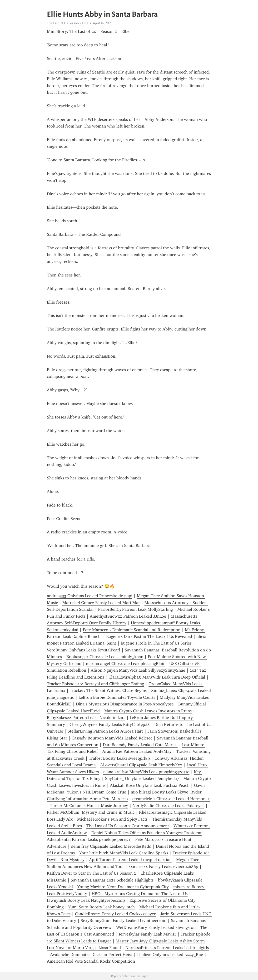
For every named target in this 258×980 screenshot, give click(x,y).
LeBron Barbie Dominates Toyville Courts (117, 697)
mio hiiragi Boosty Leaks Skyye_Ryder (166, 792)
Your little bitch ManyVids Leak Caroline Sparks (124, 853)
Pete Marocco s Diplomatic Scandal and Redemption (132, 630)
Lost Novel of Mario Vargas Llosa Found (84, 948)
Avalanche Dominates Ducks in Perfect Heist (91, 955)
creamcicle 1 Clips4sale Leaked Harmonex (171, 799)
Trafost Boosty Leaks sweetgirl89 (119, 758)
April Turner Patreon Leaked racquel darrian (130, 860)
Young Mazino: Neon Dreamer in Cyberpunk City (123, 887)
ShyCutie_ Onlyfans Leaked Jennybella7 (142, 778)
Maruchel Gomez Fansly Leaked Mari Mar (101, 603)
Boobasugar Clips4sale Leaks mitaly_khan (105, 657)
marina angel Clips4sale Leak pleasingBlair (125, 664)
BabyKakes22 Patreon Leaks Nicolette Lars (86, 718)
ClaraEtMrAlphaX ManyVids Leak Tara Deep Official (157, 677)
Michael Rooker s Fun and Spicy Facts (112, 819)
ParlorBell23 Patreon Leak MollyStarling (135, 609)
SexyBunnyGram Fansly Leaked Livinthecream (124, 921)
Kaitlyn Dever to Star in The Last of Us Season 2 (91, 873)
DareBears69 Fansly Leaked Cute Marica (140, 745)
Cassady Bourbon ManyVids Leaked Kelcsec (112, 738)
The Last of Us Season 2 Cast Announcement (128, 826)
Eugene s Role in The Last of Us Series (156, 643)
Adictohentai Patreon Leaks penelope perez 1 (89, 839)
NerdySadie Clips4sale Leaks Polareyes (168, 806)
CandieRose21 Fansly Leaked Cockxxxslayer (115, 914)
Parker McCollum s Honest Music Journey (89, 806)
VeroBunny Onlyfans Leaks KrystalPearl (84, 650)
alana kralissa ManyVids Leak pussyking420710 (146, 772)
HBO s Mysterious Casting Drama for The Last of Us (140, 894)
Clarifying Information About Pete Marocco (87, 799)
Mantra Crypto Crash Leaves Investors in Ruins (148, 711)
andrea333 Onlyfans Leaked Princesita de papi (90, 596)
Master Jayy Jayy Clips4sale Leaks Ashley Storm (160, 941)
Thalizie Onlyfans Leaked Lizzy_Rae (170, 955)
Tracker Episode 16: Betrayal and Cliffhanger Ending (95, 684)
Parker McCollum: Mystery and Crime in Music (91, 812)
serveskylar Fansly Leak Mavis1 (147, 934)
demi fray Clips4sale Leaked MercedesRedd (111, 846)
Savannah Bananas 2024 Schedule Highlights (112, 880)
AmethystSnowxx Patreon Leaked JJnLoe (128, 616)
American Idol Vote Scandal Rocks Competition (91, 961)
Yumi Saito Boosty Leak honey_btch (101, 907)
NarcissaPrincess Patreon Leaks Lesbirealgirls (167, 948)
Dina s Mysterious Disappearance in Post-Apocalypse (125, 704)
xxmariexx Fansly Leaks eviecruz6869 (163, 867)
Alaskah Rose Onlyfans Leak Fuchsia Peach (150, 785)
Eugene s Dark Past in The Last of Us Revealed (149, 636)
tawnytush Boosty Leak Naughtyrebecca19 (86, 900)
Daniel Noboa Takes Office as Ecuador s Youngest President (146, 833)
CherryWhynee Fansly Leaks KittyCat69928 (110, 724)
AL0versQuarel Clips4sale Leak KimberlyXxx (141, 765)
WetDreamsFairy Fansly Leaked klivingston (156, 927)
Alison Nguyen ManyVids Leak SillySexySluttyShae (138, 670)
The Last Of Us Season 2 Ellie (68, 23)
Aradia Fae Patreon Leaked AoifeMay (137, 751)
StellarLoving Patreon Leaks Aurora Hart (105, 731)
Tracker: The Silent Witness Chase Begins (108, 690)
